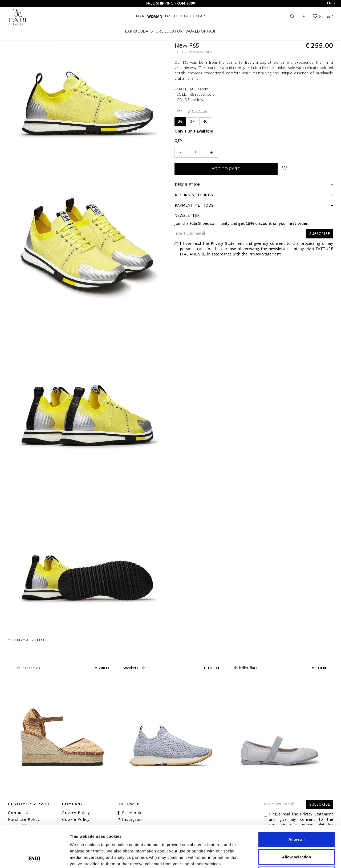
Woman (155, 17)
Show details (280, 857)
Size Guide (198, 111)
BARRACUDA (137, 32)
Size (179, 111)
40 (205, 122)
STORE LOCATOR (167, 32)
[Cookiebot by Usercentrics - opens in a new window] (34, 858)
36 (180, 122)
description (188, 185)
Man (140, 16)
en (331, 3)
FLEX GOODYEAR (190, 16)
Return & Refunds (194, 195)
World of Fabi (200, 32)
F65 (168, 16)
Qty (178, 141)
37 (192, 122)
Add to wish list (285, 168)
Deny (297, 833)
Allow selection (296, 816)
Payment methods (194, 206)
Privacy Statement (227, 244)
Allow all (297, 798)
